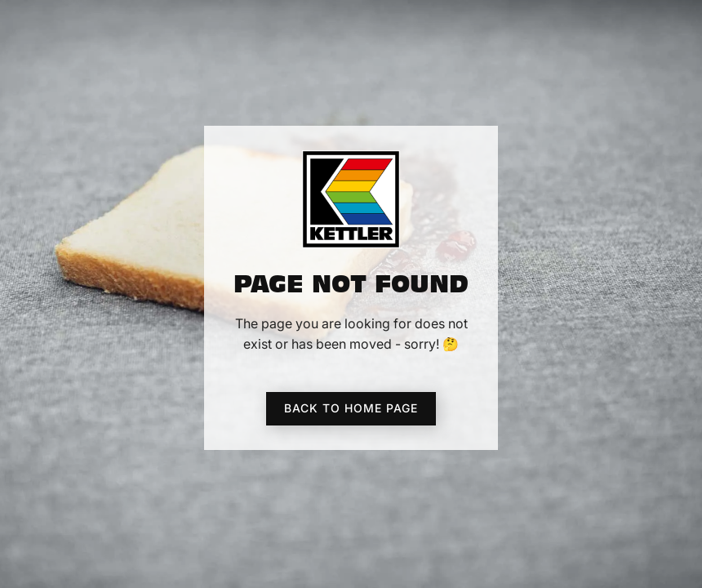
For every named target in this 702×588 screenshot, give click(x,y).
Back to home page (351, 408)
